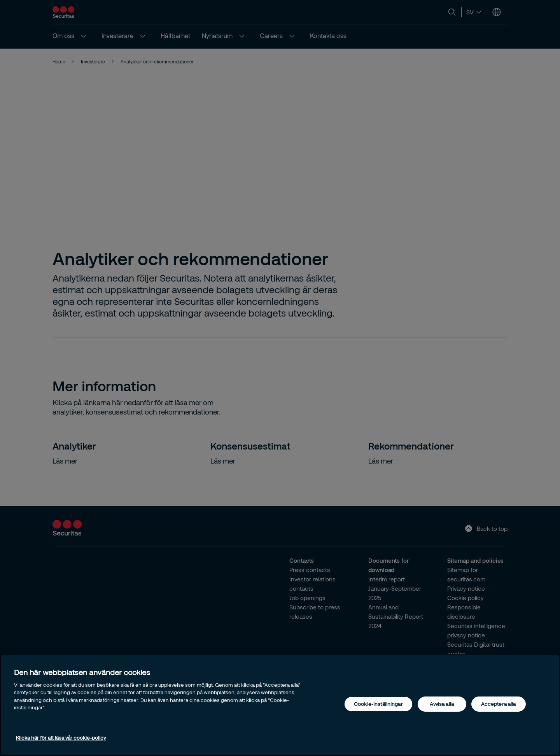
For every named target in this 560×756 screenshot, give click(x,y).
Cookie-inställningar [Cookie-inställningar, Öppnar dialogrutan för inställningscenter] (378, 704)
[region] (280, 705)
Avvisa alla (442, 704)
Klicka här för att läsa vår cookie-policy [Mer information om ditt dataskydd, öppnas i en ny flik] (61, 738)
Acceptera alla (499, 704)
